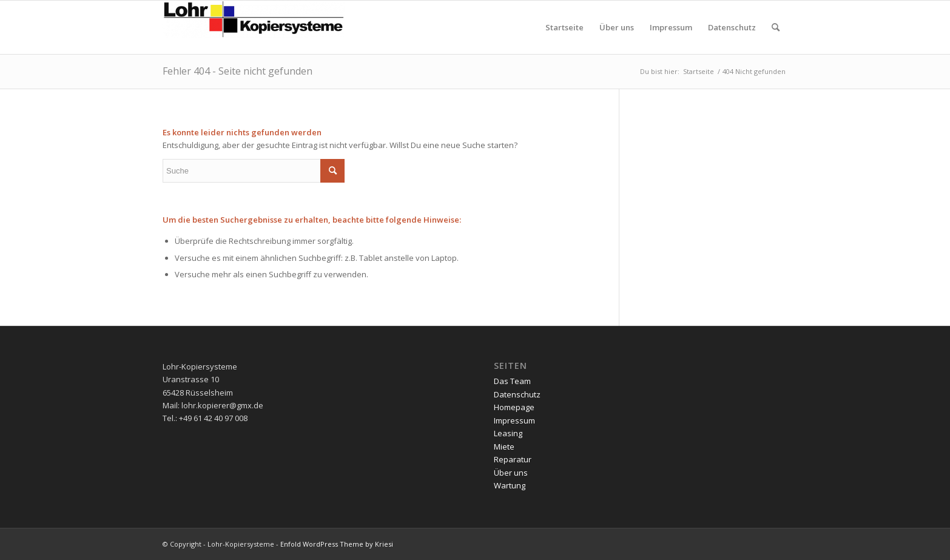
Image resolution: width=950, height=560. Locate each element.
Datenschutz (517, 394)
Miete (504, 447)
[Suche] (776, 27)
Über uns (511, 473)
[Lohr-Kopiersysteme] (254, 27)
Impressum (514, 420)
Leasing (508, 433)
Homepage (514, 407)
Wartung (510, 485)
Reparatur (513, 459)
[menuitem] (564, 27)
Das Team (512, 381)
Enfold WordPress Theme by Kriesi (337, 544)
